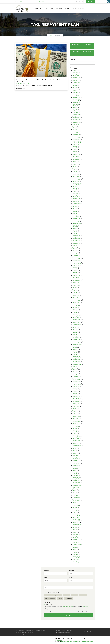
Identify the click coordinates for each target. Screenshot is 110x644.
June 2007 (75, 450)
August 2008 (76, 427)
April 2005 (75, 494)
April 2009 (75, 413)
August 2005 (76, 487)
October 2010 (76, 383)
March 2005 (75, 496)
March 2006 (75, 475)
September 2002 (77, 544)
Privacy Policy (86, 607)
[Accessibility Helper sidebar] (108, 2)
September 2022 (77, 143)
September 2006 (77, 465)
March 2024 (75, 113)
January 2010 (76, 398)
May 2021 (75, 170)
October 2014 (76, 302)
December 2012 (77, 339)
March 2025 (75, 92)
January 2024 (76, 116)
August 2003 (76, 526)
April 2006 (75, 474)
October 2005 (76, 484)
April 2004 (75, 512)
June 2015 (75, 289)
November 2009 (77, 401)
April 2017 (75, 252)
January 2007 (76, 459)
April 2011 (75, 373)
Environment (76, 51)
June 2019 (75, 208)
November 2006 (77, 462)
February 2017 (76, 255)
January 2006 (76, 479)
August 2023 (76, 124)
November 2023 (77, 119)
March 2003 (75, 534)
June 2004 (75, 509)
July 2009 (75, 408)
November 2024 (77, 99)
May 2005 (75, 492)
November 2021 (77, 160)
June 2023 (75, 128)
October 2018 (76, 222)
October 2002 (76, 543)
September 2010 (77, 385)
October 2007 (76, 443)
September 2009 (77, 405)
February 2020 (76, 195)
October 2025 (76, 81)
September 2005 (77, 486)
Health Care (76, 48)
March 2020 (75, 193)
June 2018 (75, 228)
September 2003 (77, 524)
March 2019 (75, 213)
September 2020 (77, 183)
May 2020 (75, 190)
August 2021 (76, 165)
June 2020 (75, 188)
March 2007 (75, 455)
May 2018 (75, 230)
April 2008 (75, 433)
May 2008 (75, 432)
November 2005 (77, 482)
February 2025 (76, 94)
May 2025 (75, 89)
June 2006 (75, 470)
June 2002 (75, 549)
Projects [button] (52, 8)
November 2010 (77, 381)
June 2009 (75, 410)
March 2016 (75, 274)
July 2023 (75, 126)
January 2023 (76, 136)
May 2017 (75, 250)
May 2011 (75, 371)
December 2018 (77, 218)
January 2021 (76, 176)
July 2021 (75, 166)
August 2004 (76, 506)
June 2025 (75, 87)
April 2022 (75, 151)
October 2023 (76, 121)
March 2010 (75, 395)
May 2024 (75, 109)
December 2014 (77, 299)
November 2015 (77, 281)
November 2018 (77, 220)
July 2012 (75, 348)
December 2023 (77, 118)
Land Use (76, 55)
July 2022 (75, 146)
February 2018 (76, 235)
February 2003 (76, 536)
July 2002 (75, 548)
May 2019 (75, 210)
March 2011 (75, 375)
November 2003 (77, 521)
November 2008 (77, 422)
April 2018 (75, 232)
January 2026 (76, 76)
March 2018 (75, 233)
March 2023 (75, 133)
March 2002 (75, 554)
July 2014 (75, 307)
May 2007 (75, 452)
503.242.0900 (42, 2)
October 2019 (76, 202)
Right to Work (88, 45)
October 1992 (76, 563)
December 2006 (77, 460)
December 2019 (77, 198)
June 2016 (75, 269)
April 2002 (75, 553)
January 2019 (76, 217)
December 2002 (77, 539)
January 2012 (76, 358)
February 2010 (76, 396)
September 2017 (77, 244)
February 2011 (76, 376)
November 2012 (77, 341)
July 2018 (75, 227)
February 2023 (76, 134)
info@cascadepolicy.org (25, 2)
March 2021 (75, 173)
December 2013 (77, 319)
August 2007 (76, 447)
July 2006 (75, 469)
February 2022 (76, 155)
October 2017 (76, 242)
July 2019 (75, 207)
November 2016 (77, 260)
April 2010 (75, 393)
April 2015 (75, 292)
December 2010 (77, 380)
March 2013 (75, 334)
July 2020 (75, 186)
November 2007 (77, 442)
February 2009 (76, 417)
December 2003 (77, 519)
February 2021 (76, 175)
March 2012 (75, 354)
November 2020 (77, 180)
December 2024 (77, 97)
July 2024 (75, 106)
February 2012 (76, 356)
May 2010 (75, 391)
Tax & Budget (88, 55)
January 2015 (76, 297)
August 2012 (76, 346)
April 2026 (75, 70)
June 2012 (75, 349)
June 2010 (75, 390)
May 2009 (75, 412)
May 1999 (75, 561)
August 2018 (76, 225)
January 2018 (76, 237)
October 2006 (76, 464)
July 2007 (75, 449)
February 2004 (76, 516)
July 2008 (75, 428)
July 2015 (75, 287)
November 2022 (77, 139)
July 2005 (75, 489)
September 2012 (77, 344)
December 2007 (77, 440)
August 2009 (76, 407)
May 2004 (75, 511)
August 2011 (76, 366)
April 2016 (75, 272)
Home (50, 36)
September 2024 (77, 102)
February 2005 (76, 497)
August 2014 (76, 306)
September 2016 (77, 264)
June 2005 (75, 491)
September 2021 (77, 163)
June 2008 (75, 430)
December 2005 (77, 480)
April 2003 (75, 533)
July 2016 (75, 267)
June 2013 (75, 329)
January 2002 (76, 558)
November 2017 (77, 240)
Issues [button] (47, 8)
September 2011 (77, 365)
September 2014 (77, 304)
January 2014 (76, 317)
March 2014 (75, 314)
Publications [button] (60, 8)
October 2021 (76, 161)
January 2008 (76, 438)
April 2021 (75, 171)
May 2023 (75, 129)
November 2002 (77, 541)
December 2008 (77, 420)
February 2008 (76, 437)
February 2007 (76, 457)
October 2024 (76, 101)
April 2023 (75, 131)
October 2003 (76, 522)
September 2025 (77, 82)
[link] (74, 2)
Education (88, 48)
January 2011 (76, 378)
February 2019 (76, 215)
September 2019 (77, 203)
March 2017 (75, 254)
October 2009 (76, 403)
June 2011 (75, 370)
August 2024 (76, 104)
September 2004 (77, 504)
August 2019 (76, 205)
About (22, 639)
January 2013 (76, 338)
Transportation (76, 45)
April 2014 (75, 312)
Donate (91, 2)
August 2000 (76, 559)
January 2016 (76, 277)
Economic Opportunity (88, 51)
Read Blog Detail (21, 88)
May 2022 (75, 149)
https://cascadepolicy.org (64, 632)
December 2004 (77, 501)
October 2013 (76, 323)
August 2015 (76, 286)
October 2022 (76, 141)
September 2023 (77, 123)
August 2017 (76, 245)
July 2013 (75, 328)
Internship (68, 8)
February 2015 (76, 296)
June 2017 (75, 249)
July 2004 (75, 507)
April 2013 (75, 333)
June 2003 (75, 529)
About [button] (37, 8)
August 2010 (76, 386)
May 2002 (75, 551)
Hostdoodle (58, 640)
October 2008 (76, 423)
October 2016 (76, 262)
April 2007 (75, 454)
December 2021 (77, 158)
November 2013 (77, 321)
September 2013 (77, 324)
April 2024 (75, 111)
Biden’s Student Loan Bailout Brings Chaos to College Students (38, 80)
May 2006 (75, 472)
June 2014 (75, 309)
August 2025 (76, 84)
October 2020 (76, 181)
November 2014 (77, 301)
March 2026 (75, 72)
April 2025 (75, 91)
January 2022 (76, 156)
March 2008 (75, 435)
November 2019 (77, 200)
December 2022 (77, 138)
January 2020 (76, 197)
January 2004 (76, 517)
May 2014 (75, 311)
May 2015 (75, 291)
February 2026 (76, 74)
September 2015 (77, 284)
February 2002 (76, 556)
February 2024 (76, 114)
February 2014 (76, 316)
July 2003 (75, 528)
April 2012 (75, 353)
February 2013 (76, 336)
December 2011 (77, 359)
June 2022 (75, 148)
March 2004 (75, 514)
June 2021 (75, 168)
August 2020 (76, 185)
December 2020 (77, 178)
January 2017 (76, 257)
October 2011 (76, 363)
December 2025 (77, 77)
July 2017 (75, 247)
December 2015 (77, 279)
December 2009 (77, 400)
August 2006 (76, 467)
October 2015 (76, 282)
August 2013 (76, 326)
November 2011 (77, 361)
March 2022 (75, 153)
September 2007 (77, 445)
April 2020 (75, 191)
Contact (29, 639)
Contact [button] (81, 8)
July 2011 (75, 368)
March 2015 (75, 294)
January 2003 (76, 538)
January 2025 (76, 96)
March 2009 (75, 415)
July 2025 (75, 86)
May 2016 (75, 270)
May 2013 (75, 331)
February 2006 (76, 477)
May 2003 (75, 531)
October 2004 (76, 502)
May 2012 (75, 351)
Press (42, 8)
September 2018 (77, 223)
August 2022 (76, 144)
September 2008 (77, 425)
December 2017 (77, 239)
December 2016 (77, 259)
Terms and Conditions (68, 607)
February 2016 (76, 275)
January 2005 (76, 499)
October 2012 (76, 343)
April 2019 (75, 212)
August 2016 (76, 265)
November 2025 (77, 79)
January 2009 (76, 418)
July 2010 (75, 388)
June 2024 (75, 107)
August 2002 (76, 546)
